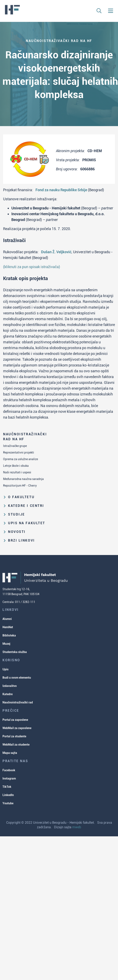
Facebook (9, 770)
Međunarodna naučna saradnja (23, 479)
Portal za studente (14, 736)
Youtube (8, 803)
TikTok (7, 787)
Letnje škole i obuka (16, 466)
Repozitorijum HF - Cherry (20, 486)
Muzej (6, 644)
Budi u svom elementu (17, 678)
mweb (77, 827)
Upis (5, 669)
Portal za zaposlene (15, 720)
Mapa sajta (10, 753)
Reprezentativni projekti (19, 452)
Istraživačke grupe (15, 446)
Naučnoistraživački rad (18, 702)
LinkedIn (8, 795)
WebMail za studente (16, 745)
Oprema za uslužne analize (21, 459)
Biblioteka (9, 635)
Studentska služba (15, 652)
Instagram (9, 778)
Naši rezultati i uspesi (17, 472)
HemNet (8, 627)
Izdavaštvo (10, 686)
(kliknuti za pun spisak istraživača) (32, 267)
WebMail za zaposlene (17, 728)
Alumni (7, 619)
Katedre (8, 694)
